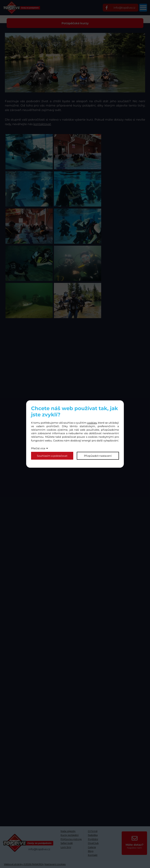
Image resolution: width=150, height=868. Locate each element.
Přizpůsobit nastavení (98, 456)
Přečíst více (38, 448)
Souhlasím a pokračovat (52, 456)
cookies (92, 423)
